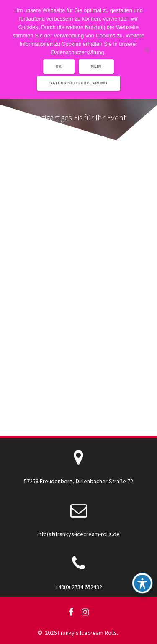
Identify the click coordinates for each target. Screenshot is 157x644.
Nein (97, 66)
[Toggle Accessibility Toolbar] (142, 583)
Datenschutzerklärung (78, 83)
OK (59, 66)
